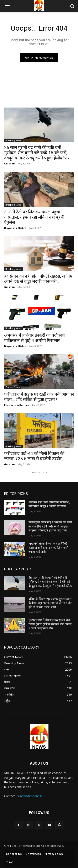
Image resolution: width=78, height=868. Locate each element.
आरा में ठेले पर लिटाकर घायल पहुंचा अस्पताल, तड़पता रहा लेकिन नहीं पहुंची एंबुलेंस (34, 217)
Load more (39, 472)
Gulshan (9, 163)
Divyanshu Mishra (15, 228)
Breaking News (13, 140)
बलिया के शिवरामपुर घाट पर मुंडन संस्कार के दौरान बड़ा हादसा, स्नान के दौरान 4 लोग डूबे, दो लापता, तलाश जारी (50, 603)
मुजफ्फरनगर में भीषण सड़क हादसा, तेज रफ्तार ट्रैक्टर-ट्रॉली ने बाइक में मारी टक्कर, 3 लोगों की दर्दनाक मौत (50, 624)
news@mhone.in (31, 796)
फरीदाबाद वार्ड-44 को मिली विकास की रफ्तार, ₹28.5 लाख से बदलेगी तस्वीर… (34, 456)
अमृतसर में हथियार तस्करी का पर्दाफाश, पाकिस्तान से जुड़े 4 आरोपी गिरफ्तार (35, 338)
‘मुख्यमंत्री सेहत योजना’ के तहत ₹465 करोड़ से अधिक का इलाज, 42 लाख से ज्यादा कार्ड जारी (48, 548)
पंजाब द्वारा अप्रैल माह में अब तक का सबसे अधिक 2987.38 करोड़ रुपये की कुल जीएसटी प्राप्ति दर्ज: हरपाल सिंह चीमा (50, 526)
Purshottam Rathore (17, 405)
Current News (13, 387)
